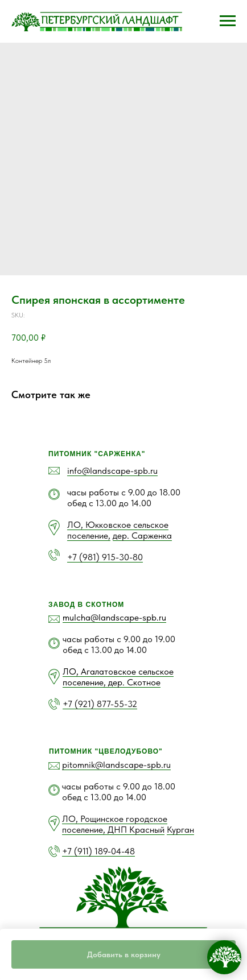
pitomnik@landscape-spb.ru (116, 765)
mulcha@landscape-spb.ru (114, 617)
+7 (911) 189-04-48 (98, 851)
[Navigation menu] (228, 21)
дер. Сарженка (142, 536)
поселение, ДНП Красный (113, 830)
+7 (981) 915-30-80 (105, 557)
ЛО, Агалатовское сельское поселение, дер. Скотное (118, 677)
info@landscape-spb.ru (112, 471)
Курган (180, 830)
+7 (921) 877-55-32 (100, 704)
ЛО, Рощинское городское (115, 819)
